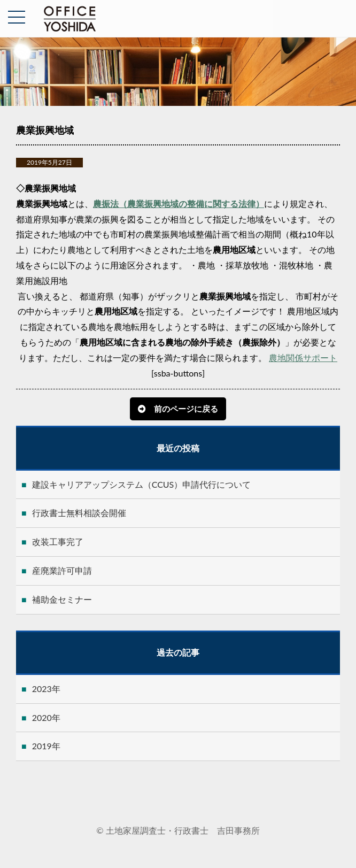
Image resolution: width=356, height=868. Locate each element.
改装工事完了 (58, 541)
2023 (42, 689)
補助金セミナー (62, 599)
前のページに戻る (186, 409)
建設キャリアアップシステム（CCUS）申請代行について (142, 484)
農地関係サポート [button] (303, 358)
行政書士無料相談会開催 (79, 513)
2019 (42, 746)
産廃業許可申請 (62, 570)
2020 (42, 717)
